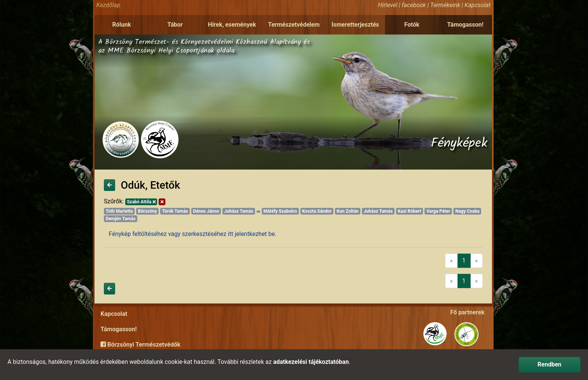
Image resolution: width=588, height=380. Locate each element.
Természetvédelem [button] (294, 25)
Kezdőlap (108, 5)
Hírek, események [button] (232, 25)
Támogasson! (465, 25)
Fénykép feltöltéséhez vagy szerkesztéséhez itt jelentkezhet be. (193, 234)
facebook (414, 5)
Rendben (550, 364)
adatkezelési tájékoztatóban (311, 362)
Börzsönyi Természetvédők (140, 345)
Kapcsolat (478, 5)
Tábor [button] (175, 25)
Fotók (412, 25)
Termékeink (445, 5)
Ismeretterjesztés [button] (355, 25)
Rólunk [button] (121, 25)
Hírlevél (388, 5)
